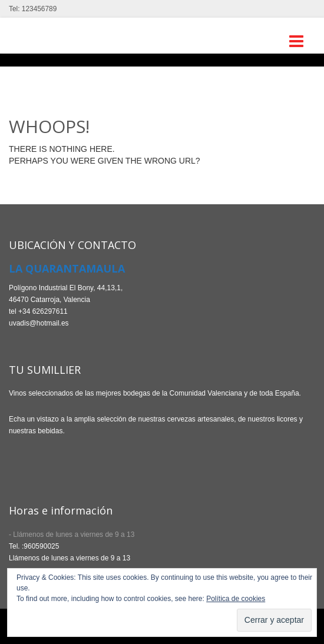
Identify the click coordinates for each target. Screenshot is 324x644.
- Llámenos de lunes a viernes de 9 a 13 (72, 535)
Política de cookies (236, 599)
